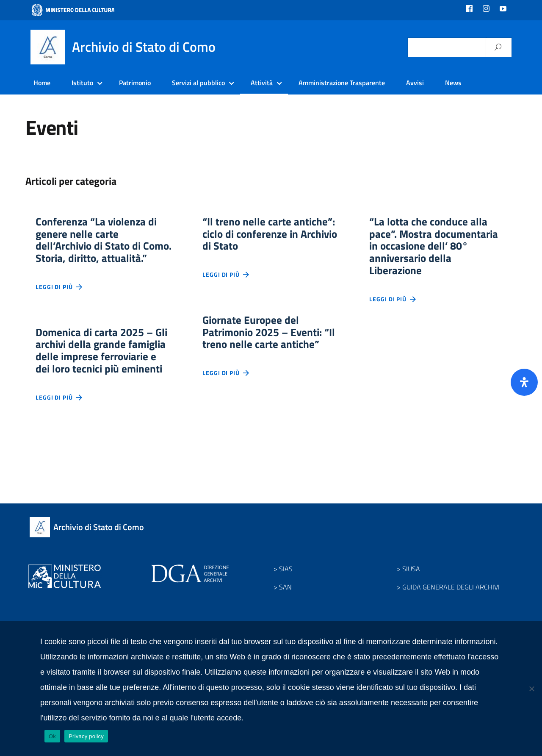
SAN (285, 612)
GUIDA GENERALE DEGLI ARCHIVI (451, 612)
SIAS (286, 594)
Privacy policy (86, 736)
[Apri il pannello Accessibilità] (524, 382)
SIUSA (411, 594)
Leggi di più (59, 306)
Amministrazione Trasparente (342, 83)
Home (42, 83)
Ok (52, 736)
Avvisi (415, 83)
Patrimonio (135, 83)
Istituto (82, 83)
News (453, 83)
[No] (531, 689)
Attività (262, 83)
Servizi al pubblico (198, 83)
